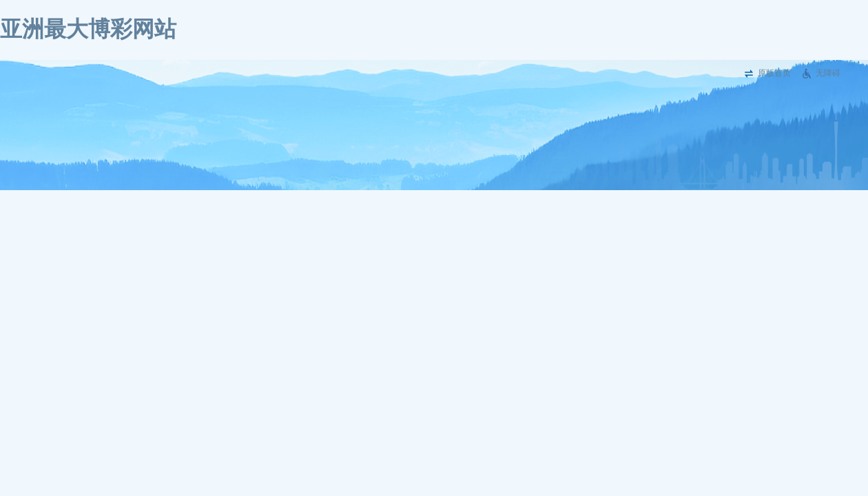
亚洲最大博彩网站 (88, 29)
